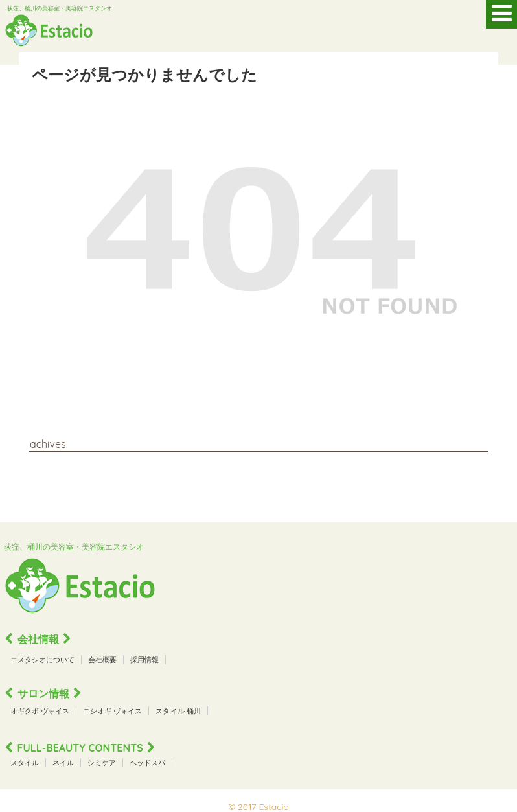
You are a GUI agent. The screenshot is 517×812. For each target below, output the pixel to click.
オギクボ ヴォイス (40, 711)
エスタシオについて (42, 660)
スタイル (25, 763)
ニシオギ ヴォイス (112, 711)
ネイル (63, 763)
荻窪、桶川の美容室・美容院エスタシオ (60, 8)
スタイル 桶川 (178, 711)
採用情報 (144, 660)
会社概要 (102, 660)
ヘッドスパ (147, 763)
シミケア (102, 763)
